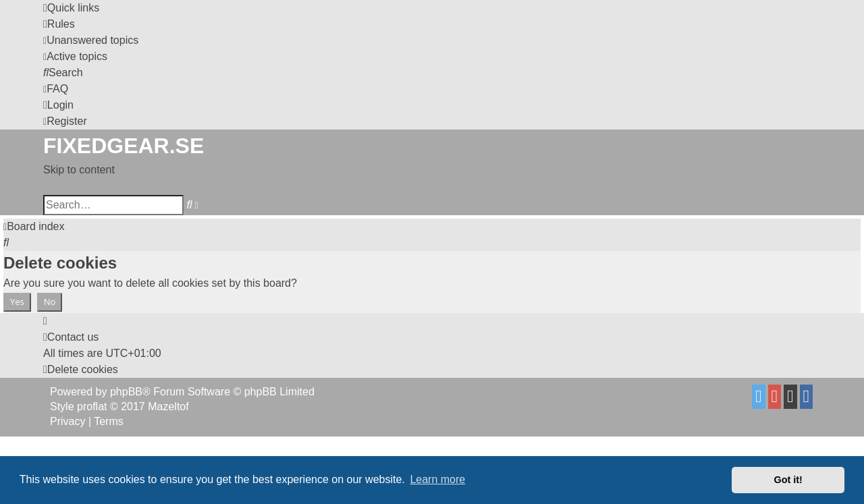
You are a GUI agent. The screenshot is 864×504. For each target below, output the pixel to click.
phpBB (126, 392)
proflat (92, 407)
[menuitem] (59, 24)
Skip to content (79, 170)
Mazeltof (168, 407)
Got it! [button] (788, 480)
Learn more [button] (437, 479)
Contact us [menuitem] (71, 337)
